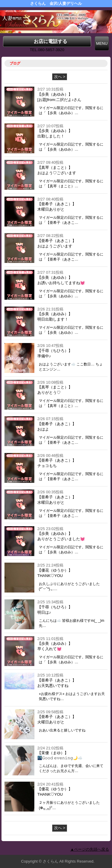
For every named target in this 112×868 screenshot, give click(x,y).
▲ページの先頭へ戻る (90, 849)
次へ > (60, 77)
